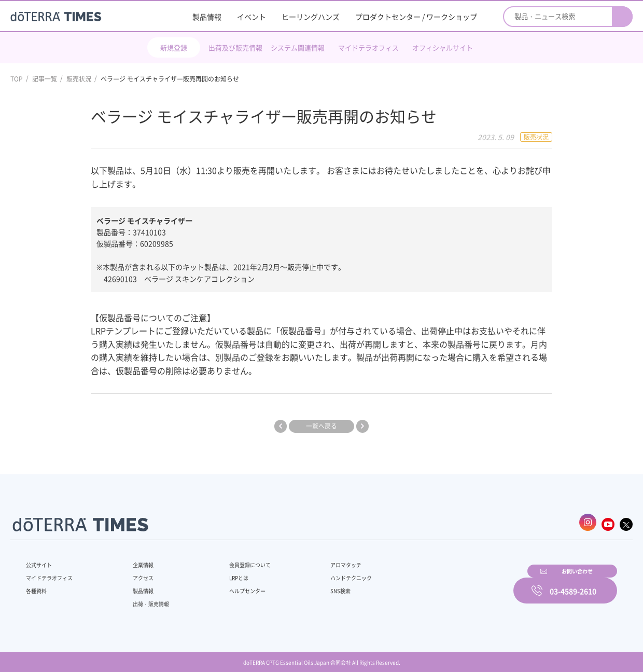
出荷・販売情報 (146, 598)
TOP (17, 79)
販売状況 (79, 79)
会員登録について (234, 559)
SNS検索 (313, 585)
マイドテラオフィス (368, 47)
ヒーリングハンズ (311, 17)
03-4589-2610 (573, 583)
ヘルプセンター (231, 585)
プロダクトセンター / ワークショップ (416, 17)
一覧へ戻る (321, 426)
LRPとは (222, 572)
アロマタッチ (320, 559)
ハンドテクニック (326, 572)
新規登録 (174, 47)
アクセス (136, 572)
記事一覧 (45, 79)
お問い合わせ (454, 583)
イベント (251, 17)
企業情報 (136, 559)
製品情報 (207, 17)
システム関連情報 (298, 47)
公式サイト (41, 559)
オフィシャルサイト (443, 47)
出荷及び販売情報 (235, 47)
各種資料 (38, 585)
